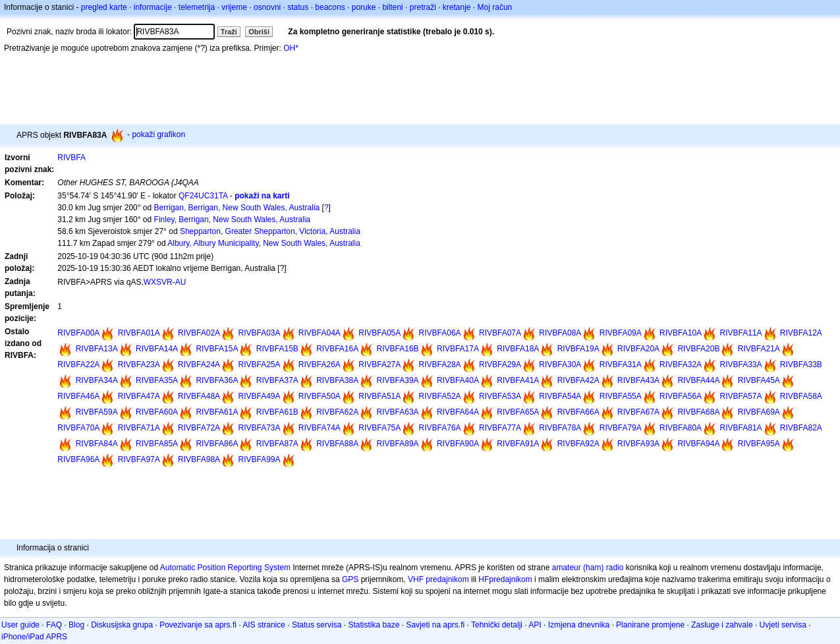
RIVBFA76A (440, 428)
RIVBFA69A (759, 412)
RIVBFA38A (337, 380)
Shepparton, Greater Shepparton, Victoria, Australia (270, 231)
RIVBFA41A (518, 380)
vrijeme (234, 7)
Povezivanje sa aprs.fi (198, 625)
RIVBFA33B (801, 365)
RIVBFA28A (440, 365)
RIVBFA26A (320, 365)
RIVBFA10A (681, 333)
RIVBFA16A (337, 349)
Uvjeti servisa (783, 625)
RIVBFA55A (621, 396)
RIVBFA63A (398, 412)
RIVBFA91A (518, 444)
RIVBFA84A (97, 444)
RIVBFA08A (560, 333)
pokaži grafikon (158, 134)
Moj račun (495, 7)
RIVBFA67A (638, 412)
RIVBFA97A (139, 459)
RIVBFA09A (621, 333)
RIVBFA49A (259, 396)
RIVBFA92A (578, 444)
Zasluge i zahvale (722, 625)
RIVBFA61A (217, 412)
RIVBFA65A (518, 412)
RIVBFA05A (379, 333)
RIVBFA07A (500, 333)
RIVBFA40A (458, 380)
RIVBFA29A (500, 365)
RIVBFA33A (741, 365)
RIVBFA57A (741, 396)
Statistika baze (374, 625)
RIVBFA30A (560, 365)
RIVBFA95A (759, 444)
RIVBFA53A (500, 396)
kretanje (457, 7)
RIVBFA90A (458, 444)
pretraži (423, 7)
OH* (291, 48)
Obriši (259, 32)
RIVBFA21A (759, 349)
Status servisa (317, 625)
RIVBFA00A (78, 333)
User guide (20, 625)
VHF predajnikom (438, 579)
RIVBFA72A (199, 428)
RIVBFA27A (379, 365)
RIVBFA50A (320, 396)
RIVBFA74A (320, 428)
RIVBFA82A (801, 428)
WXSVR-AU (165, 282)
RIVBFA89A (398, 444)
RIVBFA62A (337, 412)
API (535, 625)
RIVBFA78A (560, 428)
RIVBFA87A (277, 444)
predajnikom (510, 579)
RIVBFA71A (139, 428)
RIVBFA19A (578, 349)
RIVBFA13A (97, 349)
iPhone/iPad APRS (34, 637)
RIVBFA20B (698, 349)
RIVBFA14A (157, 349)
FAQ (54, 625)
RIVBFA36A (217, 380)
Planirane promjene (650, 625)
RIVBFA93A (638, 444)
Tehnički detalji (497, 625)
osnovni (267, 7)
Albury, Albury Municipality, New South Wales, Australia (264, 243)
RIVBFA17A (458, 349)
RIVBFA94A (698, 444)
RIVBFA (71, 158)
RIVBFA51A (379, 396)
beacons (330, 7)
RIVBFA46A (78, 396)
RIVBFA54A (560, 396)
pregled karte (104, 7)
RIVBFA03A (259, 333)
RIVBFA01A (139, 333)
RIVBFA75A (379, 428)
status (298, 7)
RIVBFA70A (78, 428)
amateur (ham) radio (588, 568)
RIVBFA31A (621, 365)
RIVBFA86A (217, 444)
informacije (153, 7)
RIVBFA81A (741, 428)
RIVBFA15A (217, 349)
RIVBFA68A (698, 412)
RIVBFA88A (337, 444)
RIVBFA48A (199, 396)
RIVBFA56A (681, 396)
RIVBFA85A (157, 444)
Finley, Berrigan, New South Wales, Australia (232, 220)
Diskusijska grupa (122, 625)
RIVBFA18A (518, 349)
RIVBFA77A (500, 428)
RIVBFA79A (621, 428)
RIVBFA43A (638, 380)
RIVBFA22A (78, 365)
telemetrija (197, 7)
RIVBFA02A (199, 333)
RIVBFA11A (741, 333)
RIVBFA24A (199, 365)
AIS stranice (264, 625)
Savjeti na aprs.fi (435, 625)
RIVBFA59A (97, 412)
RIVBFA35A (157, 380)
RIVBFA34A (97, 380)
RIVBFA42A (578, 380)
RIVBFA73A (259, 428)
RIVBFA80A (681, 428)
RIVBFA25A (259, 365)
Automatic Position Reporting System (225, 568)
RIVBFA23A (139, 365)
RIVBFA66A (578, 412)
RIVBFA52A (440, 396)
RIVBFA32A (681, 365)
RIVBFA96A (78, 459)
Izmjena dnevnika (579, 625)
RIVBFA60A (157, 412)
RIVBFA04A (320, 333)
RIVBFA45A (759, 380)
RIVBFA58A (801, 396)
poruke (364, 7)
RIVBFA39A (398, 380)
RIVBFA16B (398, 349)
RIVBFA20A (638, 349)
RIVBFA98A (199, 459)
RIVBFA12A (801, 333)
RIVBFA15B (277, 349)
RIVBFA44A (698, 380)
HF (484, 579)
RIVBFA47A (139, 396)
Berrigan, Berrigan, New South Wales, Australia (237, 208)
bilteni (392, 7)
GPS (350, 579)
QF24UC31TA (203, 196)
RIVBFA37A (277, 380)
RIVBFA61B (277, 412)
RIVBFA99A (259, 459)
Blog (76, 625)
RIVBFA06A (440, 333)
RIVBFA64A (458, 412)
